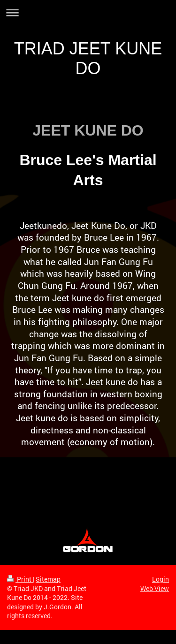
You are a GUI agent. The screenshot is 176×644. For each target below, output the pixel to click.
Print (20, 579)
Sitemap (48, 579)
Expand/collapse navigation (88, 12)
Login (161, 579)
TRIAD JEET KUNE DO (88, 58)
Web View (155, 588)
